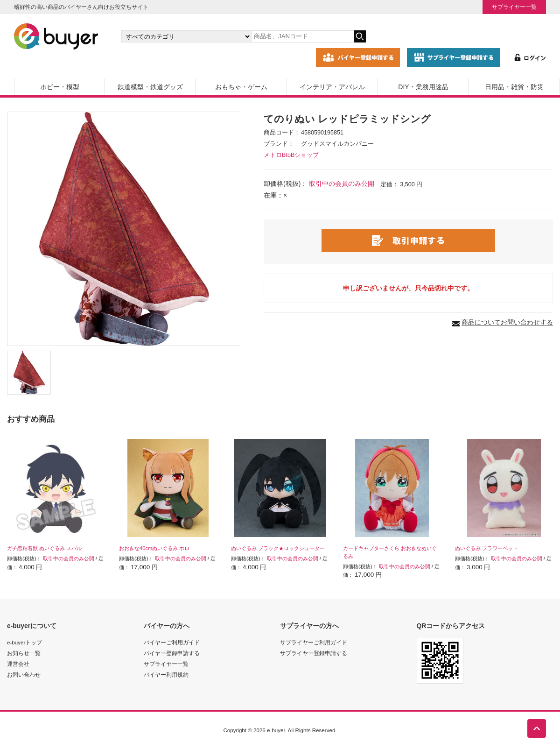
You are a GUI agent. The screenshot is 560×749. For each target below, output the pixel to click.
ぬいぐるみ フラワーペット (486, 548)
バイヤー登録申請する (172, 653)
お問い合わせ (24, 675)
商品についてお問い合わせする (507, 322)
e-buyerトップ (24, 642)
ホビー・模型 (60, 87)
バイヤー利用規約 (166, 675)
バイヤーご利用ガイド (172, 642)
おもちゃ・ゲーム (241, 87)
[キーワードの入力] (302, 36)
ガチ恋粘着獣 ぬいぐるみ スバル (44, 548)
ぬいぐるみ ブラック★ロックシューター (278, 548)
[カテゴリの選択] (186, 36)
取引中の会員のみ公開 (342, 184)
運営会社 (18, 664)
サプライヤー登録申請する (314, 653)
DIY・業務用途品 (423, 87)
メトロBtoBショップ (291, 155)
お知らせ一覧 (24, 653)
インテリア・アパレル (332, 87)
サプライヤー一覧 (514, 7)
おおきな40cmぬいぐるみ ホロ (154, 548)
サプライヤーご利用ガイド (314, 642)
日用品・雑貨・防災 (514, 87)
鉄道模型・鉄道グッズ (150, 87)
